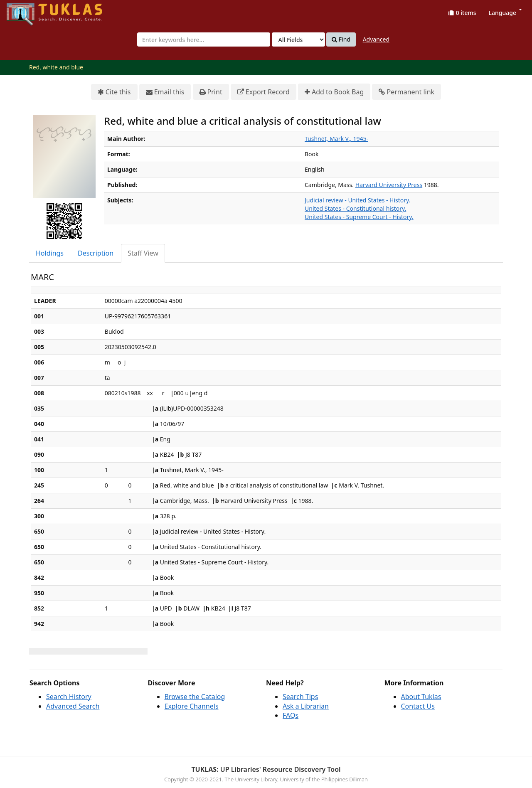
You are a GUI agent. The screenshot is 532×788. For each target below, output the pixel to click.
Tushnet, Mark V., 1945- (336, 139)
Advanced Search (73, 706)
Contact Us (418, 706)
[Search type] (298, 39)
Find (341, 39)
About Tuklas (421, 697)
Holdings (50, 253)
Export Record (264, 92)
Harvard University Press (389, 185)
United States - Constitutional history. (355, 208)
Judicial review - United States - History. (357, 200)
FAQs (291, 715)
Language (505, 13)
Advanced (376, 39)
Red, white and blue (56, 67)
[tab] (50, 253)
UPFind (27, 11)
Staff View (143, 253)
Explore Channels (192, 706)
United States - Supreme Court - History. (359, 217)
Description (96, 253)
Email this (165, 92)
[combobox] (204, 39)
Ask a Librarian (306, 706)
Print (211, 92)
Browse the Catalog (195, 697)
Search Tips (300, 697)
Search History (69, 697)
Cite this (114, 92)
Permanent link (406, 92)
